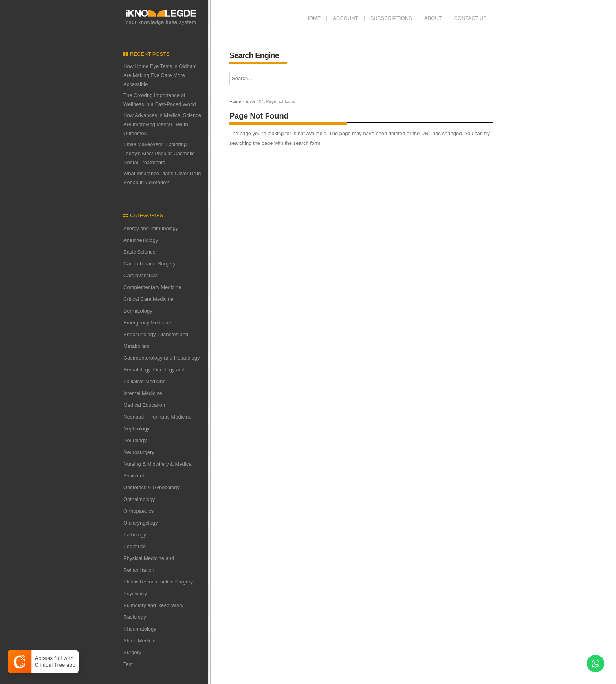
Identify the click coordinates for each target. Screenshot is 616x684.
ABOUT (433, 18)
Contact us (470, 18)
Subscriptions (391, 18)
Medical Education (144, 405)
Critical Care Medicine (148, 299)
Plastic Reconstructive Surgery (158, 582)
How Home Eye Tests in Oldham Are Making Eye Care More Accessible (160, 75)
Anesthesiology (141, 240)
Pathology (135, 535)
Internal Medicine (143, 393)
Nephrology (137, 429)
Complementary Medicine (152, 287)
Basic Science (139, 252)
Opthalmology (139, 499)
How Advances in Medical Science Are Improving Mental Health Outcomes (162, 124)
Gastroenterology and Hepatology (161, 358)
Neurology (135, 440)
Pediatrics (135, 546)
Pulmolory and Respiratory (153, 605)
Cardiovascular (140, 275)
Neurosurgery (139, 452)
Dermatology (138, 311)
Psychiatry (135, 593)
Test (128, 664)
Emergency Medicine (147, 323)
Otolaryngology (140, 523)
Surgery (132, 652)
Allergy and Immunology (151, 228)
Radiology (135, 617)
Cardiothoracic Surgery (149, 264)
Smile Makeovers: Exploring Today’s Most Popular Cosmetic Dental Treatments (159, 153)
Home (313, 18)
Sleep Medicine (141, 641)
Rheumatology (140, 629)
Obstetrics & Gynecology (151, 487)
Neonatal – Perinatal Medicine (157, 417)
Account (345, 18)
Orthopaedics (138, 511)
